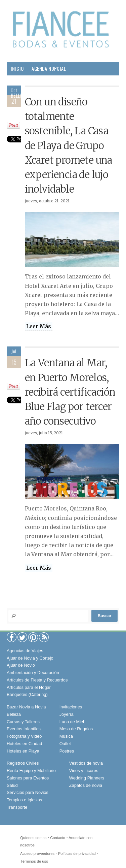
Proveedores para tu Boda (40, 82)
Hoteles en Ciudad (24, 744)
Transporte (17, 807)
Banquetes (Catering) (27, 694)
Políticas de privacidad (77, 854)
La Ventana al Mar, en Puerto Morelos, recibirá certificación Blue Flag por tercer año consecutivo (70, 392)
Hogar (64, 95)
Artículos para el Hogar (29, 687)
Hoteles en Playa (23, 751)
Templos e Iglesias (24, 800)
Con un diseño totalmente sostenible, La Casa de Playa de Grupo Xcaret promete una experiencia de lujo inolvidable (69, 146)
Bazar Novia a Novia (26, 707)
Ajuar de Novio (21, 665)
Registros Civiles (23, 763)
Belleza (19, 95)
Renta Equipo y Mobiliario (31, 771)
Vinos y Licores (84, 771)
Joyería (67, 714)
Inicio (17, 69)
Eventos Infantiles (24, 729)
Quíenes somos (33, 838)
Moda (83, 82)
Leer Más (39, 326)
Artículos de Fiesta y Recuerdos (37, 680)
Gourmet (20, 109)
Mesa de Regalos (76, 729)
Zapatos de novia (86, 785)
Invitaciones (71, 707)
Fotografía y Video (24, 736)
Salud (85, 95)
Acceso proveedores (37, 854)
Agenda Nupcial (49, 69)
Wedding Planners (87, 778)
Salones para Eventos (28, 778)
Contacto (58, 838)
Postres (67, 751)
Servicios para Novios (28, 792)
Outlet (65, 744)
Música (66, 736)
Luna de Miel (72, 722)
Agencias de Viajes (25, 651)
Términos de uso (34, 861)
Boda (102, 82)
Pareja (42, 95)
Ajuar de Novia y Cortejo (30, 658)
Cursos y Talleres (23, 722)
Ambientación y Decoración (33, 673)
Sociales (48, 109)
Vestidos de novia (86, 763)
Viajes (72, 109)
